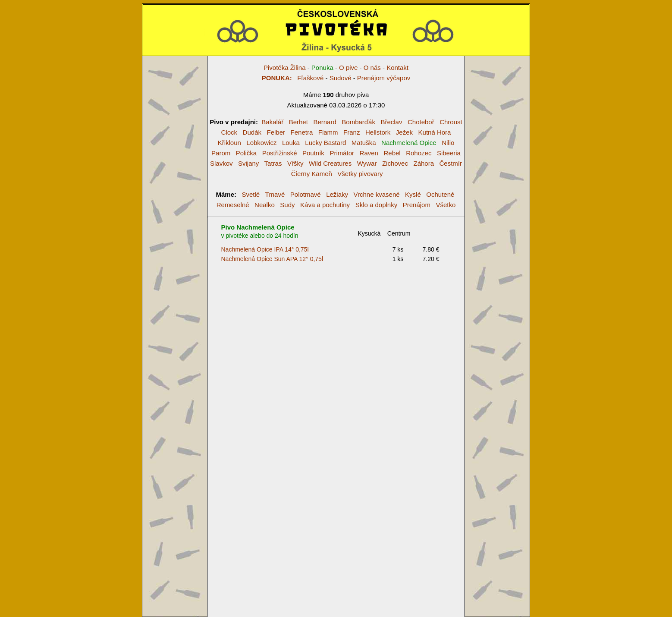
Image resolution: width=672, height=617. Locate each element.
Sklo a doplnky (377, 205)
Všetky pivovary (360, 174)
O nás (372, 68)
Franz (352, 132)
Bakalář (272, 122)
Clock (229, 132)
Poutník (313, 153)
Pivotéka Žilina (285, 68)
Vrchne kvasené (377, 194)
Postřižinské (280, 153)
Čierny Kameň (312, 174)
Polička (246, 153)
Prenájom (417, 205)
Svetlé (251, 194)
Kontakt (397, 68)
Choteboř (421, 122)
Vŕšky (295, 163)
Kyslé (413, 194)
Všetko (446, 205)
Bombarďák (358, 122)
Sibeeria (449, 153)
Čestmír (451, 163)
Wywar (367, 163)
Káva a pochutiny (325, 205)
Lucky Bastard (325, 143)
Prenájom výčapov (384, 78)
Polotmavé (306, 194)
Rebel (392, 153)
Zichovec (395, 163)
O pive (348, 68)
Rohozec (419, 153)
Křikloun (229, 143)
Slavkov (221, 163)
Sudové (341, 78)
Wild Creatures (330, 163)
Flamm (328, 132)
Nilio (448, 143)
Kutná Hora (435, 132)
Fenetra (302, 132)
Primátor (342, 153)
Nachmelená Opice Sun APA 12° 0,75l (272, 259)
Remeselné (233, 205)
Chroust (451, 122)
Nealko (265, 205)
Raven (369, 153)
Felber (276, 132)
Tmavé (275, 194)
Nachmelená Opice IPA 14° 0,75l (265, 249)
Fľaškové (293, 78)
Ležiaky (337, 194)
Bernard (325, 122)
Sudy (287, 205)
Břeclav (391, 122)
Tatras (273, 163)
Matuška (364, 143)
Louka (291, 143)
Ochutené (440, 194)
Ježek (404, 132)
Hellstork (378, 132)
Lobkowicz (261, 143)
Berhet (298, 122)
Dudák (252, 132)
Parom (221, 153)
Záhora (424, 163)
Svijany (248, 163)
